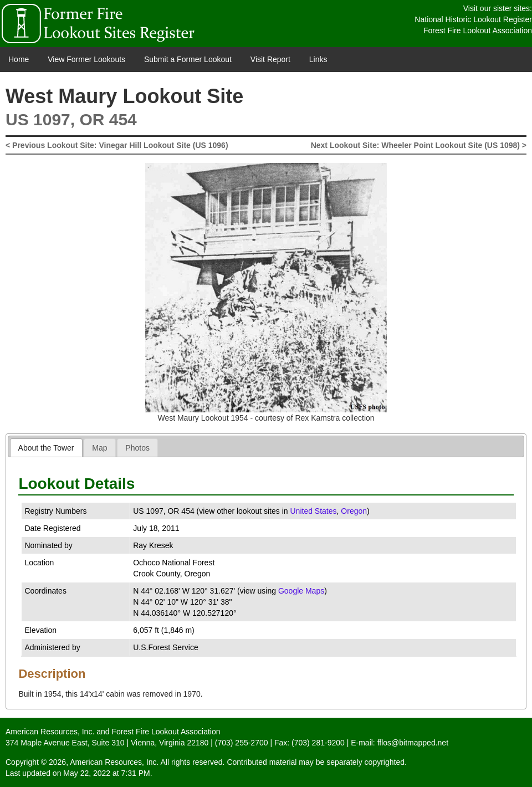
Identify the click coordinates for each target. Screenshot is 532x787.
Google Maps (301, 591)
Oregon (354, 511)
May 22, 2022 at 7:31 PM (106, 773)
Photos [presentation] (137, 448)
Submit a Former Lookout (188, 59)
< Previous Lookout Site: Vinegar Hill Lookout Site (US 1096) (117, 145)
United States (313, 511)
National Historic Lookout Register (473, 19)
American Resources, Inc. (50, 732)
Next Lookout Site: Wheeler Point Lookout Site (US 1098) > (419, 145)
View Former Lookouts (86, 59)
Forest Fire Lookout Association (478, 30)
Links (318, 59)
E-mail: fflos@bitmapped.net (400, 743)
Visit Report (270, 59)
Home (19, 59)
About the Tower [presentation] (46, 448)
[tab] (46, 448)
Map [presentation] (99, 448)
